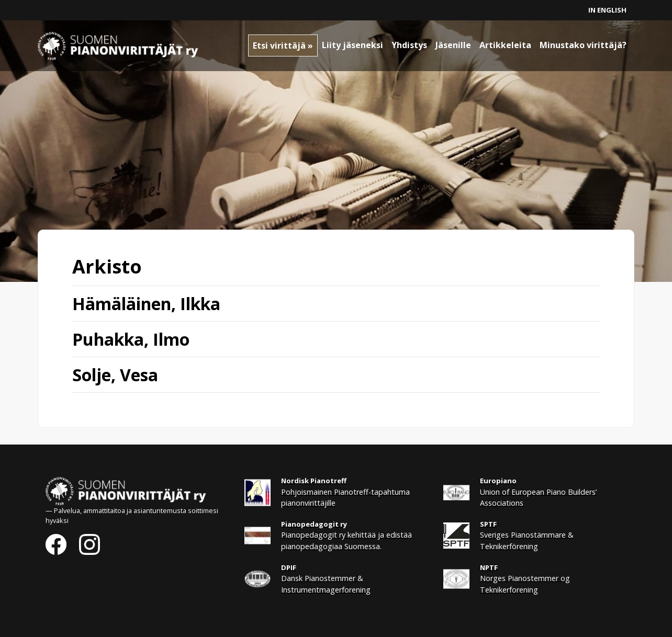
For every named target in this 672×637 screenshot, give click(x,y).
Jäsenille (453, 45)
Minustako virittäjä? (583, 45)
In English (607, 10)
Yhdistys (409, 45)
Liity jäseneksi (352, 45)
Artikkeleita (505, 45)
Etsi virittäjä (279, 45)
